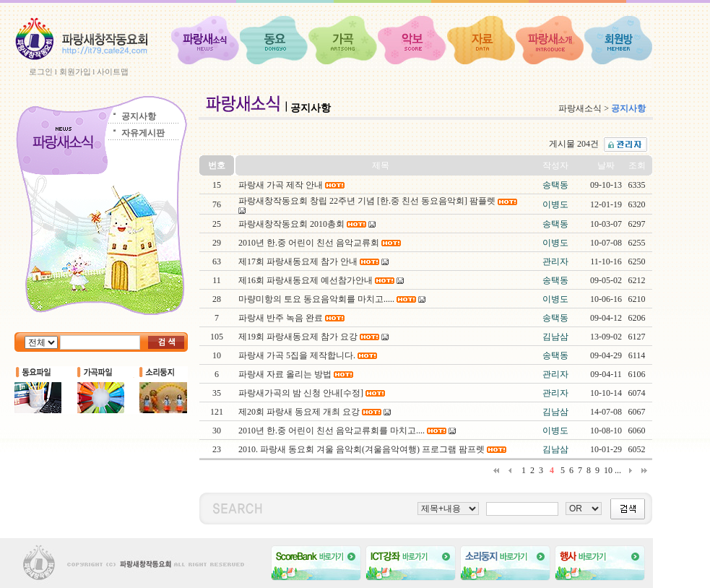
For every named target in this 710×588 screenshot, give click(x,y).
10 (608, 470)
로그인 (41, 72)
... (618, 470)
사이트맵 (113, 72)
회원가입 (75, 72)
